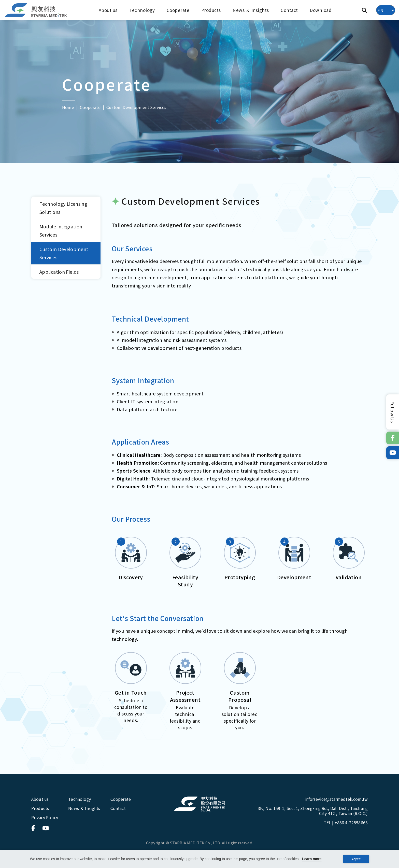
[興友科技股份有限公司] (199, 804)
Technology (142, 10)
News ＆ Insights (251, 10)
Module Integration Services (61, 230)
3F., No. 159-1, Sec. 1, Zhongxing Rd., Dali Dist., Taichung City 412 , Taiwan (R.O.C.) (313, 811)
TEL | (346, 822)
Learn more (312, 859)
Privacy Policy (45, 817)
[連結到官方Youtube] (393, 453)
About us (108, 10)
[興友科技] (36, 10)
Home (68, 107)
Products (211, 10)
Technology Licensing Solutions (63, 208)
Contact (289, 10)
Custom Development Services (64, 253)
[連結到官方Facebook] (393, 438)
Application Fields (59, 272)
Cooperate (178, 10)
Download (321, 10)
